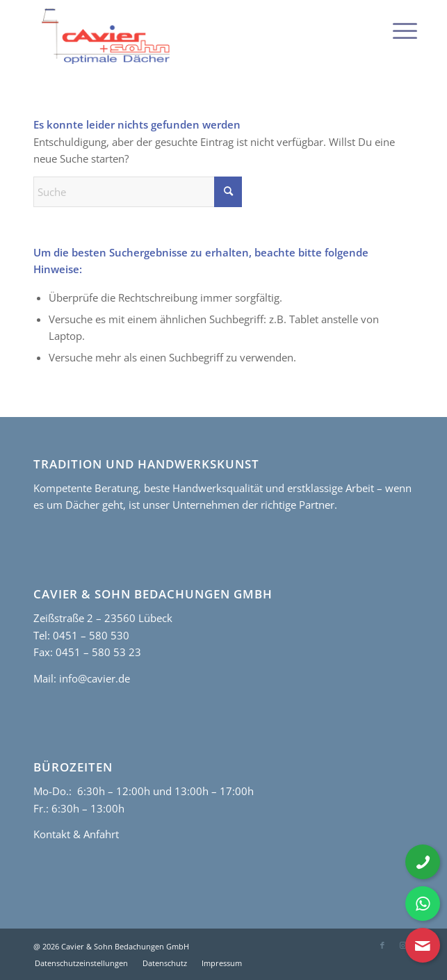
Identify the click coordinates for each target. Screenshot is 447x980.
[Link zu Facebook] (382, 945)
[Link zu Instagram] (403, 945)
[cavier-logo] (185, 36)
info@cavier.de (93, 678)
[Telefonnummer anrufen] (423, 862)
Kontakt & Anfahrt (76, 834)
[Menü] (394, 29)
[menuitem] (394, 29)
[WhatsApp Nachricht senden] (423, 904)
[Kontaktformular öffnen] (423, 945)
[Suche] (138, 192)
